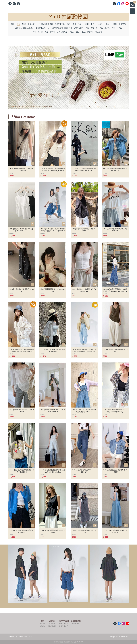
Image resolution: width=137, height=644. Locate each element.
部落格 (43, 626)
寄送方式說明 (64, 624)
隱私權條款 (76, 624)
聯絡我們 (43, 624)
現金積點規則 (76, 621)
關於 (43, 621)
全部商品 (52, 621)
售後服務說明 (64, 626)
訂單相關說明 (52, 626)
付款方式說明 (64, 621)
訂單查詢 (52, 624)
